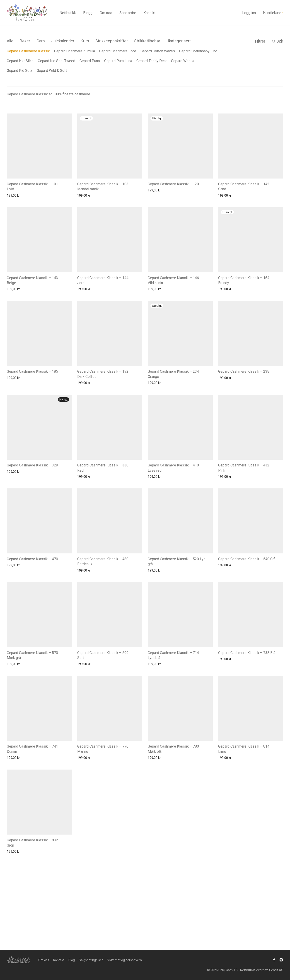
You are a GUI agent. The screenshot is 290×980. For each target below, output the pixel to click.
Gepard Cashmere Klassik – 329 (32, 465)
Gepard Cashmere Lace (118, 51)
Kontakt (149, 13)
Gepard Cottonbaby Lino (198, 51)
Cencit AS (276, 970)
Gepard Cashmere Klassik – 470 (32, 559)
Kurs (85, 41)
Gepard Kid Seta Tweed (57, 61)
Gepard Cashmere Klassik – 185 (32, 371)
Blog (72, 960)
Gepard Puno (90, 61)
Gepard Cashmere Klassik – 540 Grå (247, 559)
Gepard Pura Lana (118, 61)
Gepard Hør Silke (20, 61)
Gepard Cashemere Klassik (28, 51)
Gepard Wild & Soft (52, 71)
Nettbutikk (68, 13)
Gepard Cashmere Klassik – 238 (244, 371)
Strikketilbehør (147, 41)
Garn (41, 41)
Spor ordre (128, 13)
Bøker (25, 41)
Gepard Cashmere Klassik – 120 (173, 184)
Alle (10, 41)
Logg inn (249, 13)
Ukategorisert (179, 41)
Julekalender (63, 41)
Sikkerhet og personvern (124, 960)
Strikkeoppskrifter (112, 41)
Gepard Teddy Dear (152, 61)
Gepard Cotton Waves (158, 51)
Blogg (88, 13)
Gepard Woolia (183, 61)
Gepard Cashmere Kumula (75, 51)
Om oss (106, 13)
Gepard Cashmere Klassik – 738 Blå (247, 653)
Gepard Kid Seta (20, 71)
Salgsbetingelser (91, 960)
